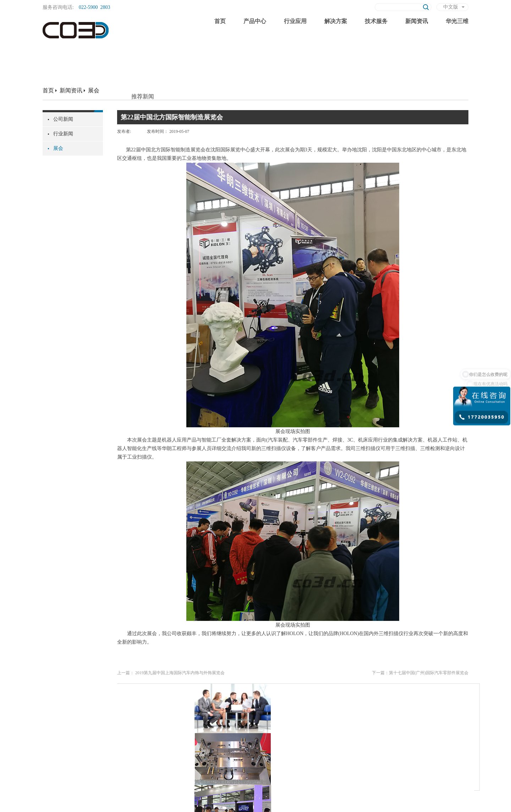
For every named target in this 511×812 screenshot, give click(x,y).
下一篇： (420, 673)
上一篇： (171, 673)
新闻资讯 (71, 90)
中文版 (451, 7)
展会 (94, 90)
